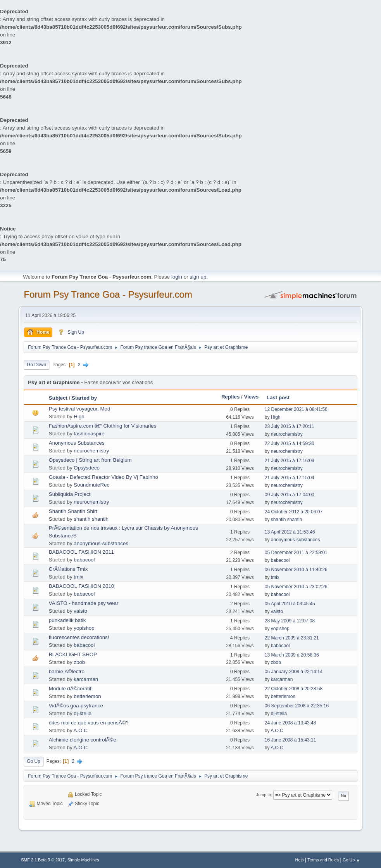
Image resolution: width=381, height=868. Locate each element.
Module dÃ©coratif (70, 689)
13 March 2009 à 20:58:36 (292, 655)
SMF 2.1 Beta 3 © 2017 (43, 860)
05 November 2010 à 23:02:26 (296, 587)
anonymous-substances (101, 543)
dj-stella (83, 713)
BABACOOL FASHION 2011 (81, 552)
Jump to (264, 795)
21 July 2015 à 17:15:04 (290, 478)
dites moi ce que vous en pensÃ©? (89, 723)
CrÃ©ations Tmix (68, 569)
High (79, 417)
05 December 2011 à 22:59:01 (296, 553)
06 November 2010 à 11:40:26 (296, 570)
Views (252, 397)
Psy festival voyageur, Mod (80, 409)
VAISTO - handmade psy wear (84, 603)
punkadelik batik (67, 620)
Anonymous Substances (77, 443)
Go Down (36, 365)
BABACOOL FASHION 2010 (81, 586)
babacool (84, 560)
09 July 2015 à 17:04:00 (290, 495)
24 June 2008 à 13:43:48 (290, 723)
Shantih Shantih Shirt (73, 511)
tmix (78, 577)
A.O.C (81, 730)
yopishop (84, 628)
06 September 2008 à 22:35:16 (297, 706)
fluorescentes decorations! (79, 637)
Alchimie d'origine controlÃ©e (83, 740)
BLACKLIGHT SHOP (73, 654)
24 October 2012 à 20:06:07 (294, 512)
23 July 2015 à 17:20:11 (290, 426)
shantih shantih (91, 519)
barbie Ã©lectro (67, 671)
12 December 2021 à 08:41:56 (296, 409)
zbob (79, 662)
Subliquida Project (70, 494)
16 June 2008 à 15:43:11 (290, 740)
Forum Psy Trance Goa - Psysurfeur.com (108, 294)
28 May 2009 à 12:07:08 (290, 621)
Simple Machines (83, 860)
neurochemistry (287, 434)
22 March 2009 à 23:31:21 (292, 638)
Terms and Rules (323, 860)
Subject (58, 398)
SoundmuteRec (91, 485)
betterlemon (87, 696)
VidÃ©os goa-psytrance (76, 706)
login (177, 277)
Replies (230, 397)
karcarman (86, 679)
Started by (84, 398)
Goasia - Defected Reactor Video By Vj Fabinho (103, 477)
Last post (278, 398)
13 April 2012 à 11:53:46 (290, 532)
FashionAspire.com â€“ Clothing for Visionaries (103, 426)
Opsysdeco (87, 468)
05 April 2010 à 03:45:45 (290, 604)
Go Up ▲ (351, 860)
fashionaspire (89, 434)
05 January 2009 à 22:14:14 (294, 672)
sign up (198, 277)
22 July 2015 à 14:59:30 (290, 444)
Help (299, 860)
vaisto (80, 611)
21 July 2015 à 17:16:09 (290, 461)
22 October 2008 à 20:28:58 (294, 689)
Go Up (34, 761)
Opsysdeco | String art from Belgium (90, 460)
